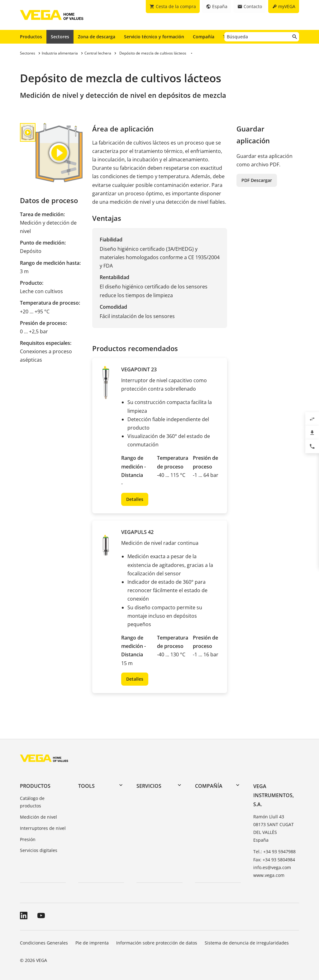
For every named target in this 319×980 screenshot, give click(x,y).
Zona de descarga (97, 37)
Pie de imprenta (92, 943)
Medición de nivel (38, 817)
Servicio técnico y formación (154, 37)
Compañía (204, 37)
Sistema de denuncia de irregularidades (247, 943)
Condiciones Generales (44, 943)
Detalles (135, 499)
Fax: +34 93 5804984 (274, 860)
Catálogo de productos (32, 802)
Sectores (60, 37)
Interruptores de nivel (43, 828)
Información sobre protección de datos (157, 943)
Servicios (149, 786)
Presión (28, 839)
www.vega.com (269, 875)
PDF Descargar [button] (257, 180)
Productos (31, 37)
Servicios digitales (39, 850)
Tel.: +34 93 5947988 (274, 852)
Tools (86, 786)
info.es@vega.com (272, 867)
